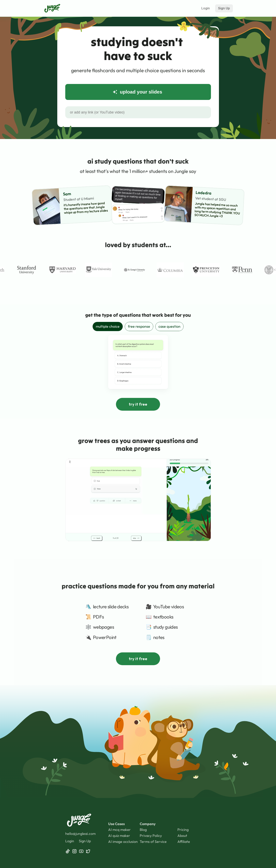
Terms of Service (153, 842)
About (182, 836)
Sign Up (85, 841)
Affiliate (184, 842)
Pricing (183, 830)
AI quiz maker (119, 836)
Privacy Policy (151, 836)
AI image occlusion (123, 842)
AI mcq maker (119, 830)
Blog (143, 830)
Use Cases (116, 824)
